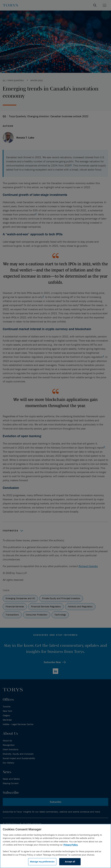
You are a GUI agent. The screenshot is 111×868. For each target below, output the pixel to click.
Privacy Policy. (71, 845)
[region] (55, 846)
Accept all (70, 862)
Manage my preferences (42, 862)
